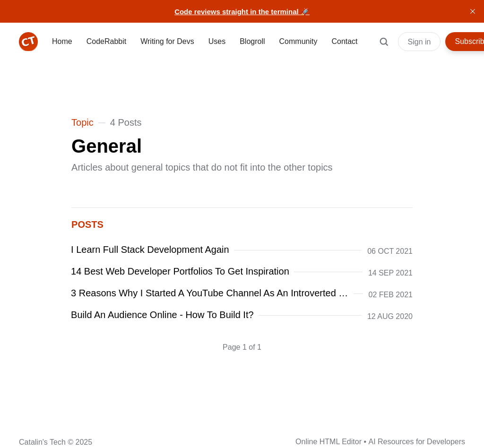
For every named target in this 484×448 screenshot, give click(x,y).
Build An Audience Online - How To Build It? (163, 315)
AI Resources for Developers (417, 442)
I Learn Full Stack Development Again (150, 250)
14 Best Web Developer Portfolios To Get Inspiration (180, 271)
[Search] (384, 46)
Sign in (419, 42)
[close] (473, 11)
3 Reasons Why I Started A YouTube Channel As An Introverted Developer (210, 293)
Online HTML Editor (328, 442)
